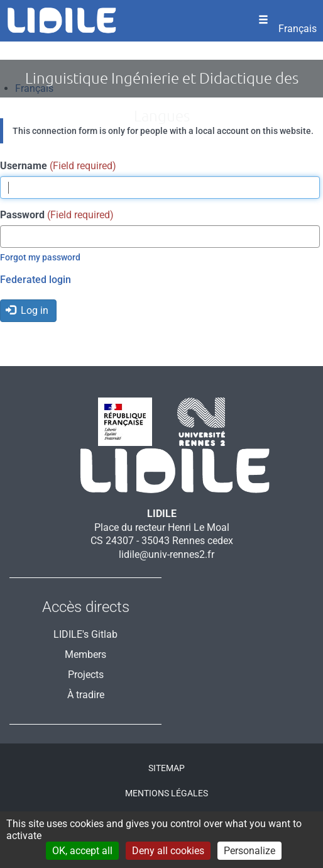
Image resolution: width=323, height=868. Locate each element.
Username (24, 166)
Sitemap (167, 768)
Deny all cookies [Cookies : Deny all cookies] (168, 851)
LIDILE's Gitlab (85, 634)
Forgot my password (40, 257)
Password (22, 215)
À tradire (86, 695)
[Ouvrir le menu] (263, 21)
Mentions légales (167, 793)
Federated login (36, 280)
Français (298, 29)
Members (85, 654)
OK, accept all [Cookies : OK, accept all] (82, 851)
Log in (27, 310)
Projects (86, 675)
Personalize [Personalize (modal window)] (249, 851)
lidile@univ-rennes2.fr (167, 554)
